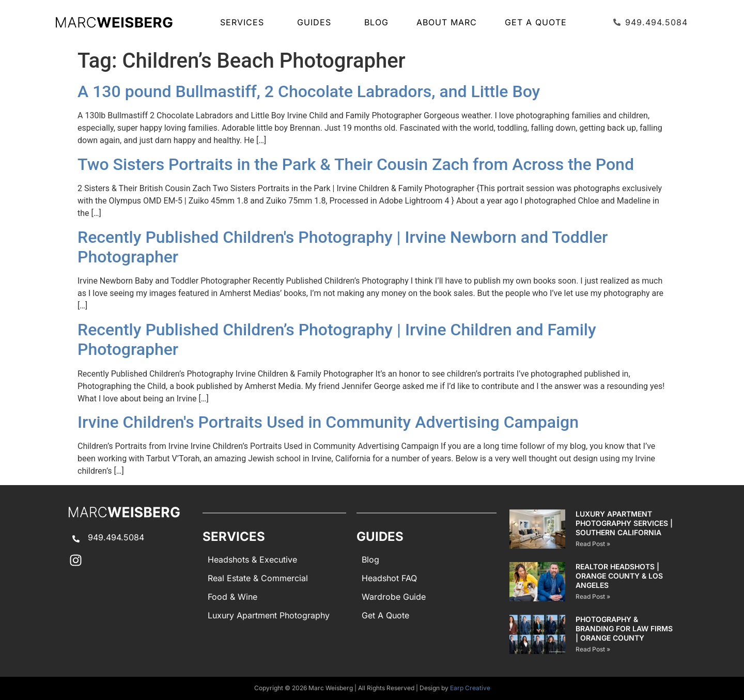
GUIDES (317, 22)
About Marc (447, 22)
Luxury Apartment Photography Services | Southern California (624, 523)
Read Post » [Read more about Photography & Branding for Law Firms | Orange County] (593, 649)
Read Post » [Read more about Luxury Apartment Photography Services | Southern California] (593, 544)
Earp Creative (470, 688)
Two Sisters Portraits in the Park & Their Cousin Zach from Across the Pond (356, 164)
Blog (376, 22)
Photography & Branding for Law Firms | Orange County (624, 628)
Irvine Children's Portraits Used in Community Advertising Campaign (328, 422)
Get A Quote (536, 22)
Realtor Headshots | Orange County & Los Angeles (619, 576)
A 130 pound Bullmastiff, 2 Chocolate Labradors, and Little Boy (309, 91)
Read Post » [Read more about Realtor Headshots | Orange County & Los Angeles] (593, 596)
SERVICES (245, 22)
